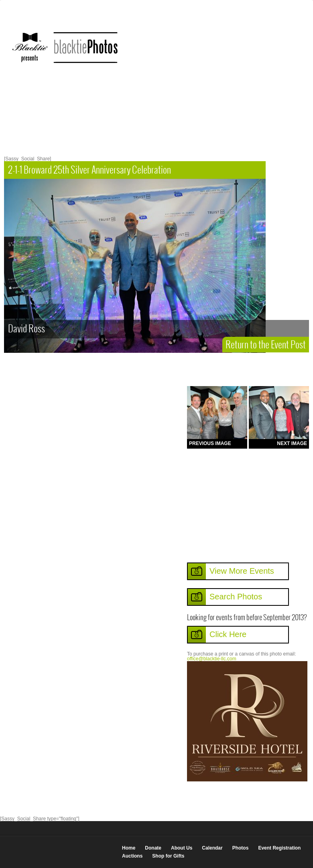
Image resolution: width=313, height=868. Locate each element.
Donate (153, 848)
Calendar (212, 848)
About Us (182, 848)
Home (129, 848)
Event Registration (279, 848)
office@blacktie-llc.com (212, 659)
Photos (241, 848)
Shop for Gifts (168, 856)
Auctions (132, 856)
